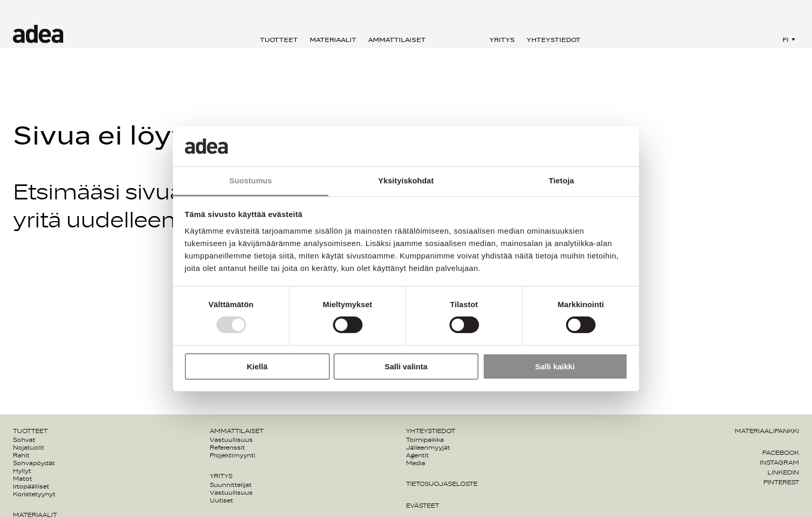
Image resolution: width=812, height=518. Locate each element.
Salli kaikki (555, 366)
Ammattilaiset (397, 40)
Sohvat (24, 440)
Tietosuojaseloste (442, 484)
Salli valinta (406, 366)
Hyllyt (22, 471)
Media (416, 463)
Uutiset (221, 500)
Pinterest (781, 482)
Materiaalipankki (767, 431)
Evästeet (423, 506)
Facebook (781, 453)
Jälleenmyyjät (428, 448)
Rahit (21, 455)
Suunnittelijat (231, 485)
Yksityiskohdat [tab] (406, 181)
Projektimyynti (233, 455)
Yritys (502, 40)
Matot (23, 479)
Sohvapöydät (34, 463)
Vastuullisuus (231, 440)
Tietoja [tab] (562, 181)
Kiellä (257, 366)
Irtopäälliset (31, 486)
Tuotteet (279, 40)
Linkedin (783, 472)
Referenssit (227, 448)
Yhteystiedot (554, 40)
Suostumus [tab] (251, 181)
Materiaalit (333, 40)
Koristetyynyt (34, 494)
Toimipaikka (425, 440)
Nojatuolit (28, 448)
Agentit (417, 455)
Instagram (779, 463)
